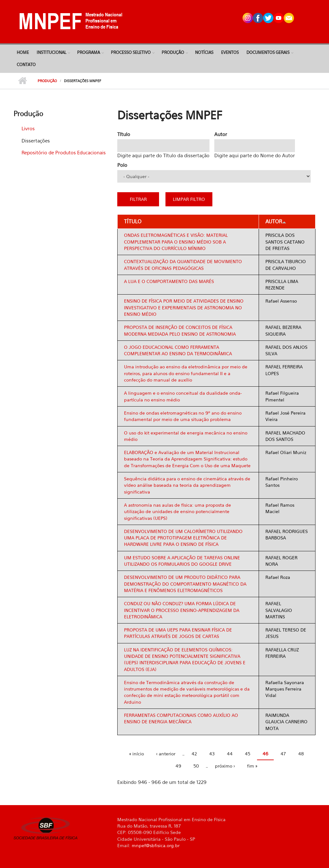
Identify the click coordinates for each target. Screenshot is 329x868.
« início (137, 754)
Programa (89, 52)
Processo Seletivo (131, 52)
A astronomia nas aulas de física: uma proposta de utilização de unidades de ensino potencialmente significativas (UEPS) (178, 511)
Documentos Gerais (268, 52)
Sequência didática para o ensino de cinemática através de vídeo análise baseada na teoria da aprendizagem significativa (187, 485)
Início (22, 81)
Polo (122, 165)
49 (178, 766)
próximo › (225, 766)
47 (283, 754)
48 (301, 754)
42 (194, 754)
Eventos (230, 52)
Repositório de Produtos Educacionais (64, 152)
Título (124, 134)
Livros (28, 128)
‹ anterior (166, 754)
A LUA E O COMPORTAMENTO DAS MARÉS (169, 281)
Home (23, 52)
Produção (173, 52)
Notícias (204, 52)
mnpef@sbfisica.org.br (156, 845)
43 (212, 754)
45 (248, 754)
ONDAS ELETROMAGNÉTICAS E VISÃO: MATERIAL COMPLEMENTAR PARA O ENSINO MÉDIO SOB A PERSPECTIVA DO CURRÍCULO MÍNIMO (176, 242)
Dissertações (36, 141)
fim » (252, 766)
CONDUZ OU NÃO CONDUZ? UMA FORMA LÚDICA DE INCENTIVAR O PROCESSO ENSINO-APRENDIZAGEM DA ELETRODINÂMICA (182, 610)
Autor (221, 134)
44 (230, 754)
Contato (26, 64)
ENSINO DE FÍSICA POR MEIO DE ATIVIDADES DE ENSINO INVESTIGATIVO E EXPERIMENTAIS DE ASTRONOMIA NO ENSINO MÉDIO (184, 307)
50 (196, 766)
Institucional (51, 52)
